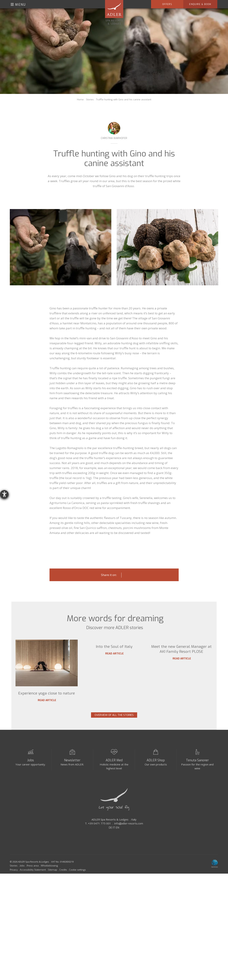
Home (80, 100)
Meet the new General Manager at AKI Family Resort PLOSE (181, 696)
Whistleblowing (49, 874)
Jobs (31, 768)
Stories (90, 100)
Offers (167, 4)
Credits (63, 878)
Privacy (14, 878)
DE (110, 836)
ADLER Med (114, 768)
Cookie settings (77, 878)
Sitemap (53, 878)
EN (117, 836)
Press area (33, 874)
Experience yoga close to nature (46, 693)
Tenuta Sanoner (197, 768)
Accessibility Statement (33, 878)
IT (114, 836)
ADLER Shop (156, 768)
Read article (47, 700)
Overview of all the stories (114, 720)
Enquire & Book (200, 4)
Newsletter (72, 768)
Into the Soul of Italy (114, 693)
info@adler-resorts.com (129, 832)
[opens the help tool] (4, 494)
